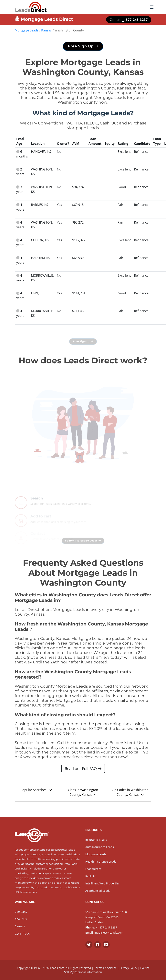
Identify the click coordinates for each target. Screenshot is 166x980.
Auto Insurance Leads (100, 847)
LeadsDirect (93, 869)
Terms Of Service (105, 968)
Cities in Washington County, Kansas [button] (83, 794)
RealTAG (91, 876)
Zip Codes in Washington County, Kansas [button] (130, 794)
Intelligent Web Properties (103, 883)
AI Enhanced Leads (98, 891)
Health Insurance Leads (101, 862)
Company (21, 912)
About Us (21, 919)
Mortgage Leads (27, 30)
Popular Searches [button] (36, 791)
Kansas (47, 30)
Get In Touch (23, 933)
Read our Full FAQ (83, 770)
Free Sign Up (83, 47)
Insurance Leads (96, 840)
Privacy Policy (128, 968)
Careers (20, 926)
